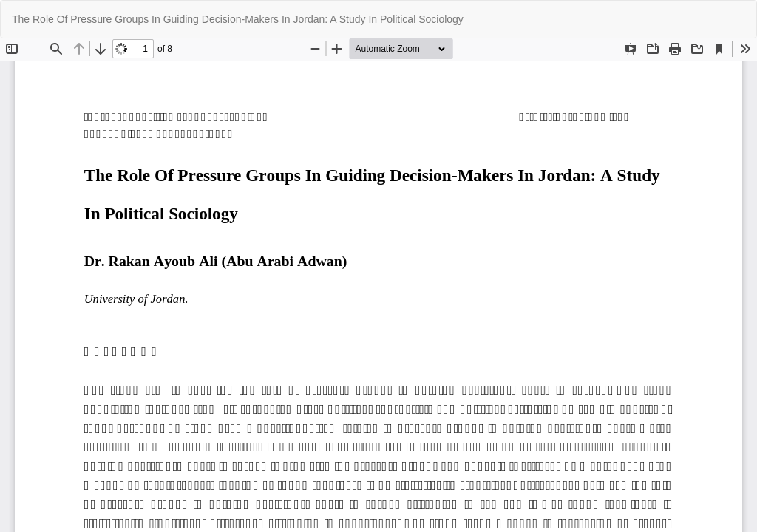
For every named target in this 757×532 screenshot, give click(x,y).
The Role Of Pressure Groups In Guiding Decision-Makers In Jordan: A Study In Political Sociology (238, 19)
